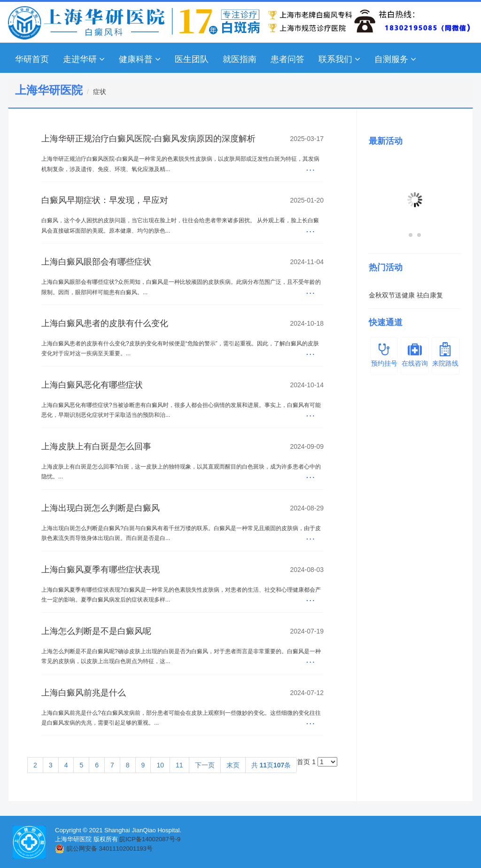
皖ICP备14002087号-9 (150, 839)
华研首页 (32, 59)
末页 (233, 765)
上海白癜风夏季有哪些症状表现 (101, 570)
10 (160, 765)
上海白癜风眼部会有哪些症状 (96, 262)
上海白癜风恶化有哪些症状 (92, 385)
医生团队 (192, 59)
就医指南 (240, 59)
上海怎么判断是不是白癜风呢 (96, 631)
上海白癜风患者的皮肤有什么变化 (105, 323)
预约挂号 (384, 355)
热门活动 (386, 267)
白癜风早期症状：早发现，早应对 (105, 200)
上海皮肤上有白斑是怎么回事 (96, 446)
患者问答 (287, 59)
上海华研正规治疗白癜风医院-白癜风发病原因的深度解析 (148, 139)
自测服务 (395, 59)
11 (179, 765)
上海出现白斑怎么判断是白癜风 (101, 508)
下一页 (205, 765)
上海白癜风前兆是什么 (84, 693)
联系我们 (339, 59)
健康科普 (140, 59)
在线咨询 (415, 355)
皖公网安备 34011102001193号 (110, 848)
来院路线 (446, 355)
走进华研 (84, 59)
